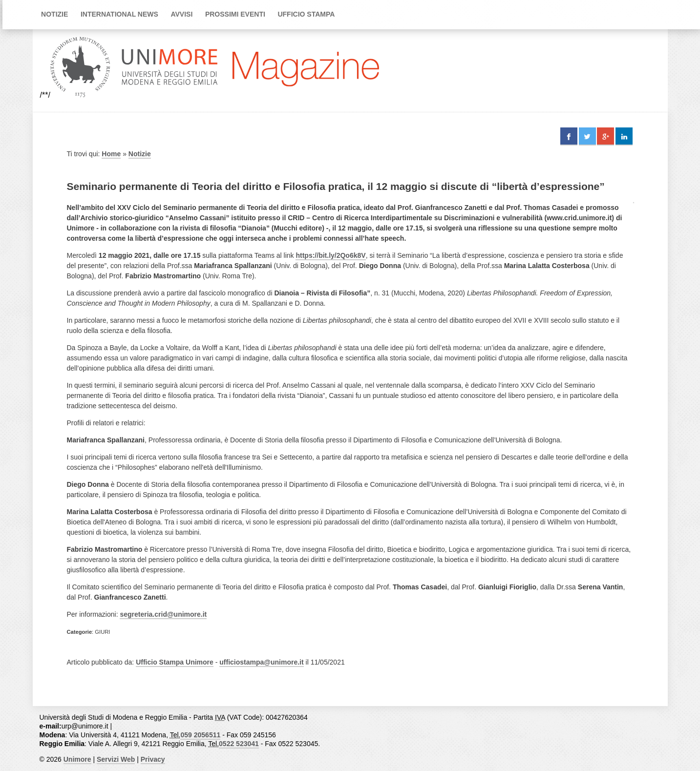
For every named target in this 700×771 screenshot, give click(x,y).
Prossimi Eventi (235, 14)
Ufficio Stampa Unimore (175, 662)
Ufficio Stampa (306, 14)
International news (119, 14)
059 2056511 (200, 735)
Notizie (54, 14)
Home (111, 154)
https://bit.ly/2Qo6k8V (330, 255)
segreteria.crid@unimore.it (163, 614)
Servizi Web (116, 759)
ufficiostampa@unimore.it (261, 662)
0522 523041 (239, 744)
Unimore (77, 759)
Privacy (153, 759)
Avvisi (181, 14)
